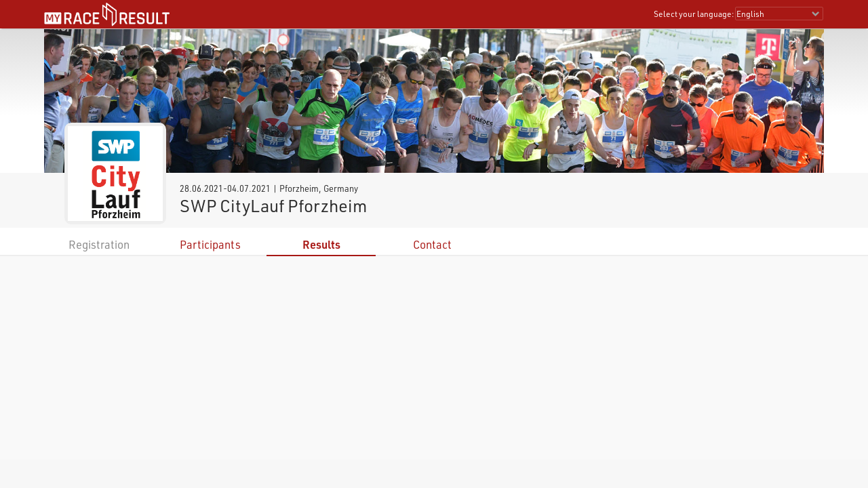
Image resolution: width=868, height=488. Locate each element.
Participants (210, 244)
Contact (432, 244)
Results (321, 244)
